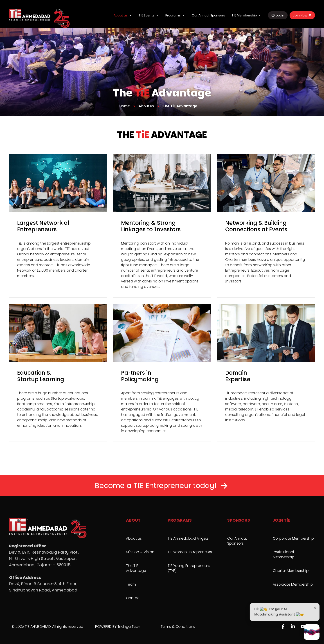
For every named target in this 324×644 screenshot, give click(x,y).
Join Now (300, 15)
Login (280, 15)
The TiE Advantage (136, 568)
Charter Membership (291, 571)
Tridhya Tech (129, 627)
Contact (133, 598)
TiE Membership (244, 15)
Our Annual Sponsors (208, 15)
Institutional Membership (284, 555)
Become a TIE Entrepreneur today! (156, 486)
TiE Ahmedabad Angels (188, 539)
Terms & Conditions (178, 627)
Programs (173, 15)
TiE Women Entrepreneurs (190, 552)
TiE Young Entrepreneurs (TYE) (189, 568)
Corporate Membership (293, 539)
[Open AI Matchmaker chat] (312, 632)
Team (131, 584)
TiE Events (146, 15)
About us (121, 15)
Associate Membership (293, 584)
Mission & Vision (140, 552)
